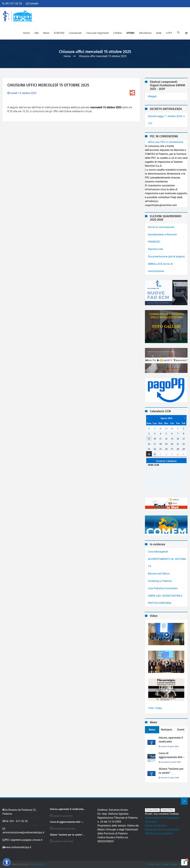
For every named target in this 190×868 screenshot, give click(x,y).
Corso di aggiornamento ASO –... (67, 822)
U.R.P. (169, 33)
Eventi (181, 730)
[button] (7, 862)
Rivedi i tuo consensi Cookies (162, 814)
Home (26, 33)
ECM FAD (59, 33)
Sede (158, 33)
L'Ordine (117, 33)
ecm (158, 864)
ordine (174, 864)
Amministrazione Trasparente (162, 818)
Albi (36, 33)
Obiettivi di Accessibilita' (159, 833)
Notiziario (167, 730)
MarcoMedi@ (36, 864)
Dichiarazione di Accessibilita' (162, 830)
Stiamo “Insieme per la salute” (171, 771)
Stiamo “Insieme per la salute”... (67, 835)
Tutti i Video (155, 708)
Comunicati (75, 33)
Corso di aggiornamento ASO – (172, 755)
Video (165, 864)
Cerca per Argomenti (97, 33)
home (151, 864)
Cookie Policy (168, 810)
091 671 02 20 (12, 4)
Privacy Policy (152, 810)
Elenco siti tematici (156, 826)
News (46, 33)
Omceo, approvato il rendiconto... (67, 809)
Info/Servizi (145, 33)
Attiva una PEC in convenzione (166, 142)
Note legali (151, 822)
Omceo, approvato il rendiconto (171, 740)
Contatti (32, 4)
